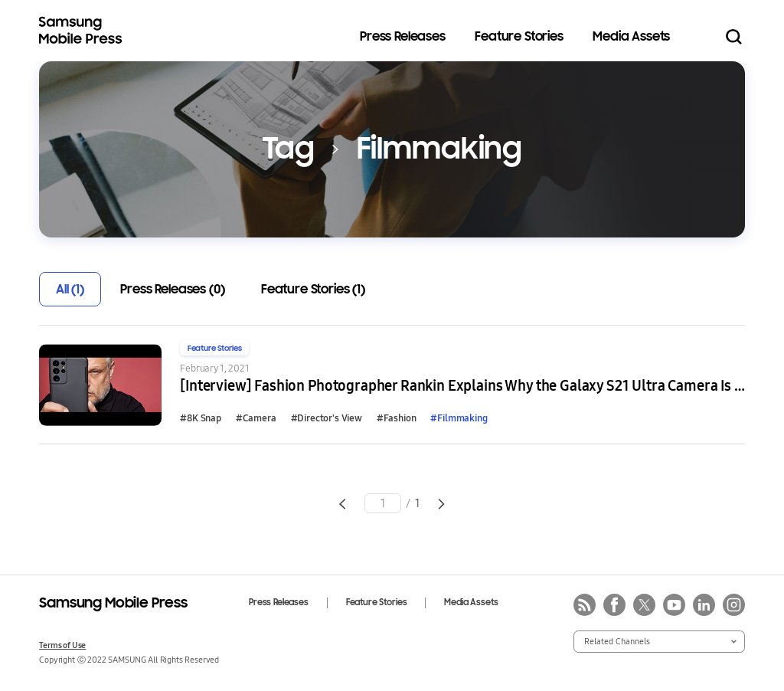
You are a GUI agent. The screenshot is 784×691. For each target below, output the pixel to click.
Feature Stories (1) (313, 289)
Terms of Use (62, 645)
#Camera (256, 418)
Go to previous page (342, 504)
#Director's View (327, 418)
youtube (674, 605)
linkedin (704, 605)
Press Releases (403, 36)
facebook (614, 605)
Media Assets (631, 36)
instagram (734, 605)
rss (585, 605)
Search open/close (734, 37)
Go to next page (441, 504)
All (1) (70, 289)
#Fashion (397, 418)
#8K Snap (201, 418)
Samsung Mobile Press (83, 31)
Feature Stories (519, 36)
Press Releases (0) (172, 289)
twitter (644, 605)
